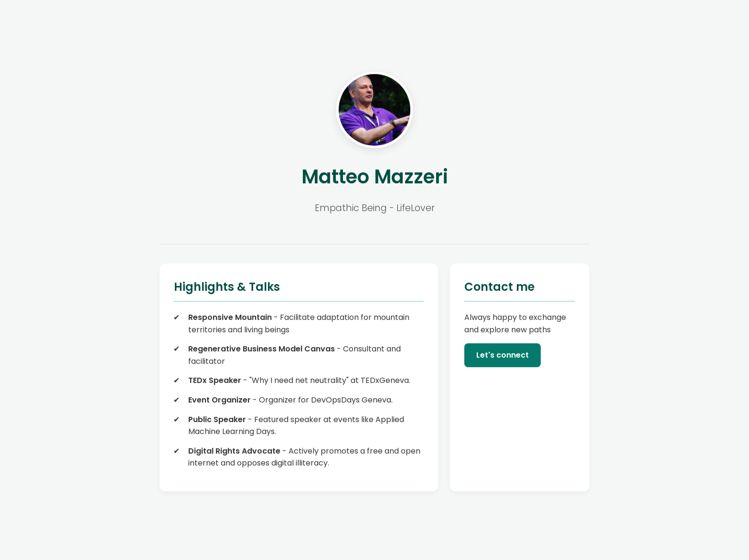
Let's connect (503, 355)
